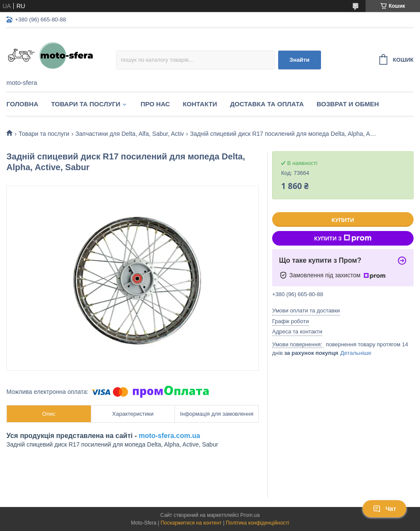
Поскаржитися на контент (191, 523)
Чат (384, 509)
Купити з (343, 238)
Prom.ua (250, 515)
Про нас (155, 104)
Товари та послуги (86, 104)
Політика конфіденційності (258, 523)
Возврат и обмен (348, 104)
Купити (343, 220)
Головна (22, 104)
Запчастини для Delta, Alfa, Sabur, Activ (130, 134)
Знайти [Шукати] (300, 60)
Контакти (200, 104)
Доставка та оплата (267, 104)
